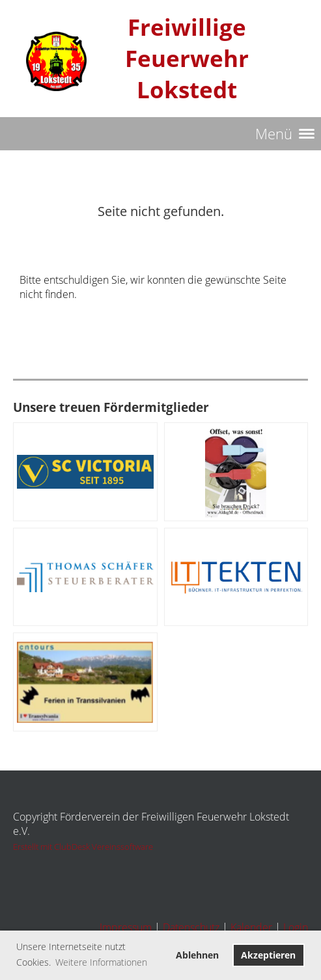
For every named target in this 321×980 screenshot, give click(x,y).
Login (296, 927)
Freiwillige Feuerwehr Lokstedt (187, 59)
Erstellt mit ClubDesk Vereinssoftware (83, 847)
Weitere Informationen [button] (101, 962)
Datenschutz (191, 927)
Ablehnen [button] (197, 955)
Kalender (251, 927)
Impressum (126, 927)
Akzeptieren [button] (268, 955)
